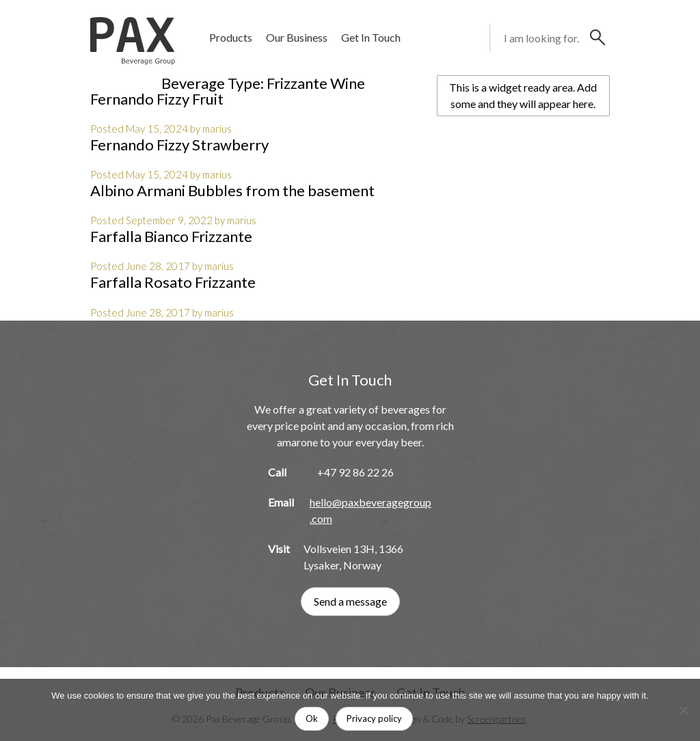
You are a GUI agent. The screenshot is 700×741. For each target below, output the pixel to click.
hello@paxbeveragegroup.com (371, 510)
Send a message (350, 601)
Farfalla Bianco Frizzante (171, 236)
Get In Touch (371, 37)
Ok (312, 718)
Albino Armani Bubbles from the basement (232, 190)
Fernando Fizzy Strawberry (179, 145)
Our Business (297, 37)
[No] (683, 710)
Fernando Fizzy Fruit (157, 99)
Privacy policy (374, 718)
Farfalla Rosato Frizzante (173, 282)
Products (231, 37)
